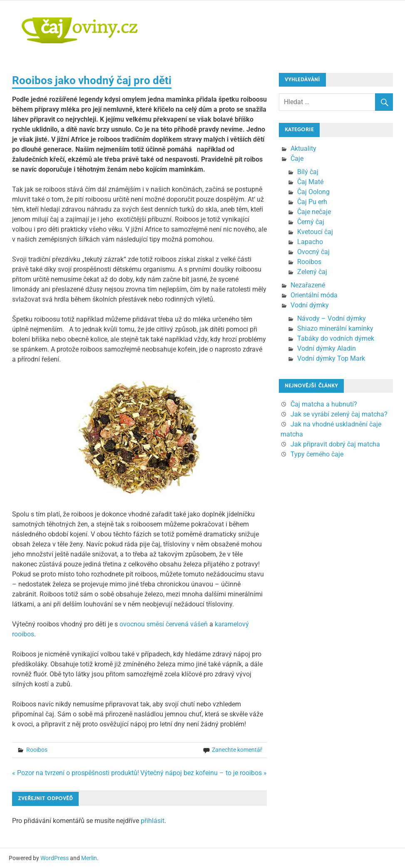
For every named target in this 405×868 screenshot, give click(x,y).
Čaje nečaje (314, 212)
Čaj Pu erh (312, 202)
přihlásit (153, 821)
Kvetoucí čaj (315, 232)
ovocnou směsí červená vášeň (164, 624)
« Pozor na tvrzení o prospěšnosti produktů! (76, 773)
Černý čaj (311, 222)
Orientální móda (314, 295)
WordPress (55, 858)
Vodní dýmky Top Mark (331, 358)
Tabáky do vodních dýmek (336, 338)
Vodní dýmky (310, 305)
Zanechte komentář (237, 750)
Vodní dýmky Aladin (327, 348)
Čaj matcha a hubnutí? (324, 404)
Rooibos (37, 750)
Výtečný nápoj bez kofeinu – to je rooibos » (204, 773)
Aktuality (303, 148)
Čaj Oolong (313, 192)
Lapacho (310, 242)
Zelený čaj (312, 272)
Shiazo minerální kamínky (335, 328)
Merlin (89, 858)
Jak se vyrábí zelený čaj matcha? (339, 414)
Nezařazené (308, 285)
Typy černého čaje (317, 454)
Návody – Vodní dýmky (332, 318)
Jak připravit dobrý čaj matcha (335, 444)
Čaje (297, 158)
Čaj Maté (310, 182)
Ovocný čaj (313, 252)
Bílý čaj (308, 172)
